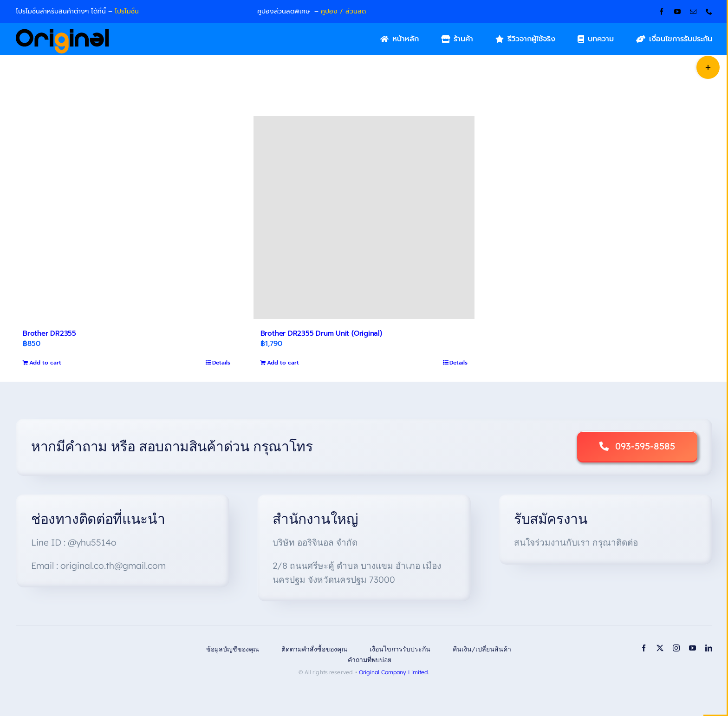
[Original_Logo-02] (62, 32)
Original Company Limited (393, 672)
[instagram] (676, 648)
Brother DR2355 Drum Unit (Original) (321, 333)
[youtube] (677, 12)
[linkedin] (709, 648)
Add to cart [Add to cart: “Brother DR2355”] (45, 363)
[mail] (693, 12)
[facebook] (662, 12)
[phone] (709, 12)
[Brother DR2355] (127, 218)
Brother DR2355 (49, 333)
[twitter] (660, 648)
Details (221, 363)
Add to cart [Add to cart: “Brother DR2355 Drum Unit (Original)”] (283, 363)
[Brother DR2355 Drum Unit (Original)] (364, 218)
